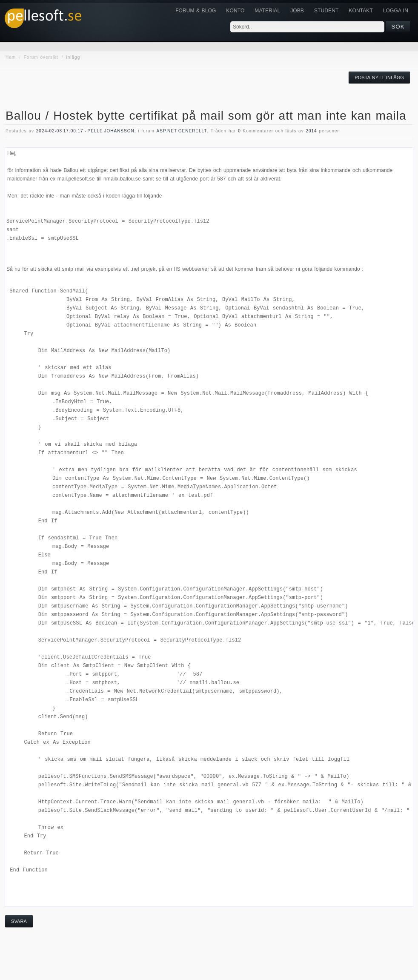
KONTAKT (361, 11)
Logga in (396, 11)
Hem (11, 57)
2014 (311, 131)
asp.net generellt (182, 131)
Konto (235, 11)
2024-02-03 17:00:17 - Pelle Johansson (85, 131)
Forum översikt (41, 57)
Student (326, 11)
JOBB (297, 11)
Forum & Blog (196, 11)
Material (267, 11)
